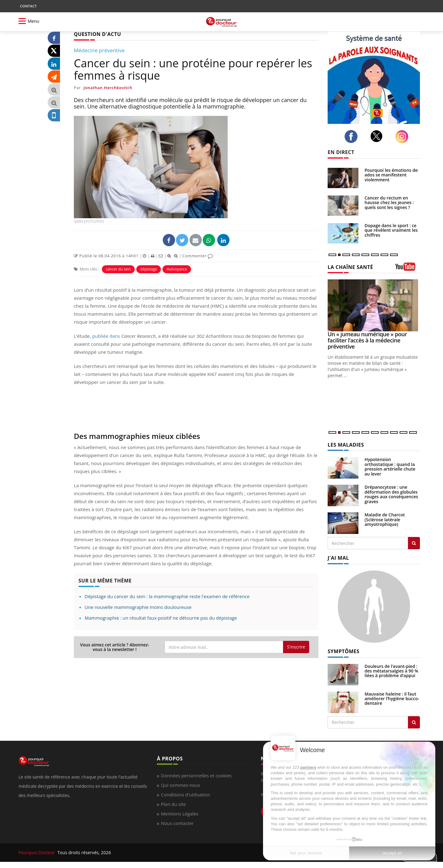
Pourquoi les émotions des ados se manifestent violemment (392, 175)
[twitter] (378, 136)
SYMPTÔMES (343, 651)
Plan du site (173, 804)
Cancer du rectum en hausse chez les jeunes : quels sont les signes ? (389, 203)
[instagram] (403, 137)
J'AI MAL (338, 558)
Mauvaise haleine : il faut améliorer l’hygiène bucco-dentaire (392, 699)
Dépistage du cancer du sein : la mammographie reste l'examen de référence (167, 596)
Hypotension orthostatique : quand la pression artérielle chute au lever (390, 466)
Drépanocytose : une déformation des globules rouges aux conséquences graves (391, 494)
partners (308, 767)
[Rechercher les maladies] (414, 543)
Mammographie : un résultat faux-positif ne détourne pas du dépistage (161, 618)
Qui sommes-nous (180, 785)
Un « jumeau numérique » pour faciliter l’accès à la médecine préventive (367, 340)
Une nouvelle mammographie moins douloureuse (138, 607)
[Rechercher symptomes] (414, 722)
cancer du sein (118, 269)
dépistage (149, 269)
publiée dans (106, 336)
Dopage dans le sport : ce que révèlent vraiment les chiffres (391, 230)
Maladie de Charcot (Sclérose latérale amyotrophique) (385, 519)
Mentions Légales (180, 814)
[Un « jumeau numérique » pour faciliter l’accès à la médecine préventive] (374, 305)
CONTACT (28, 6)
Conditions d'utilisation (186, 795)
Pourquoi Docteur (37, 852)
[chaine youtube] (408, 269)
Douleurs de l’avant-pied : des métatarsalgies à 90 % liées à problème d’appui (391, 671)
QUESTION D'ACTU (97, 34)
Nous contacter (177, 823)
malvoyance (177, 269)
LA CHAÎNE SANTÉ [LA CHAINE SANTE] (350, 267)
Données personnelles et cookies (196, 775)
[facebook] (353, 136)
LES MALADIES (346, 445)
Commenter (198, 256)
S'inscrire (296, 647)
